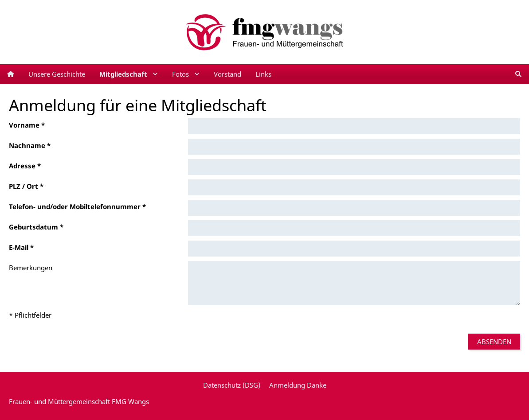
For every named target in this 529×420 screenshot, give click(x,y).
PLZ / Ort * (26, 186)
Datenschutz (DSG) (232, 385)
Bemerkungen (31, 268)
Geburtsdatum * (36, 227)
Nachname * (30, 145)
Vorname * (27, 125)
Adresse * (25, 166)
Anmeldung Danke (298, 385)
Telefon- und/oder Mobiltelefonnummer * (77, 206)
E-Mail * (21, 247)
